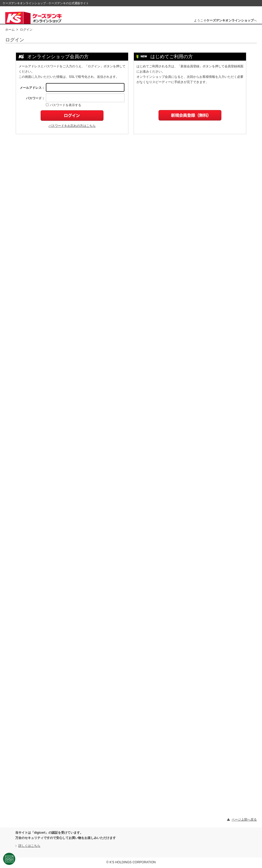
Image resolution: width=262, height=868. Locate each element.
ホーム (10, 30)
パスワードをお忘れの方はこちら (72, 126)
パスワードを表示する (64, 105)
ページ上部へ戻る (244, 820)
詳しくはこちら (29, 846)
